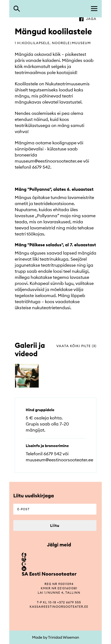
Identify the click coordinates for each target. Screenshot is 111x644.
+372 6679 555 (69, 602)
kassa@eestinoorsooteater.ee (59, 607)
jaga (91, 19)
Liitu (55, 525)
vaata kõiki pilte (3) (76, 346)
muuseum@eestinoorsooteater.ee (48, 161)
